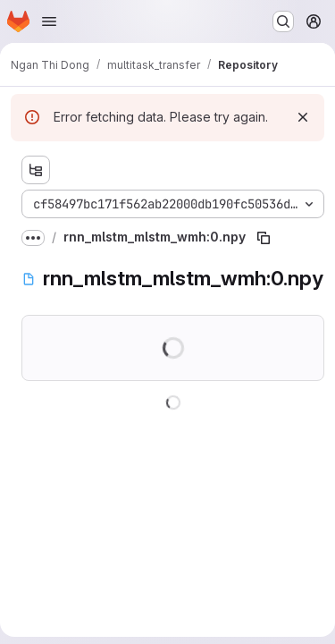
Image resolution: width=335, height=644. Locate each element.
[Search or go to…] (283, 21)
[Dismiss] (303, 117)
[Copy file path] (264, 238)
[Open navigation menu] (49, 21)
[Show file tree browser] (36, 170)
